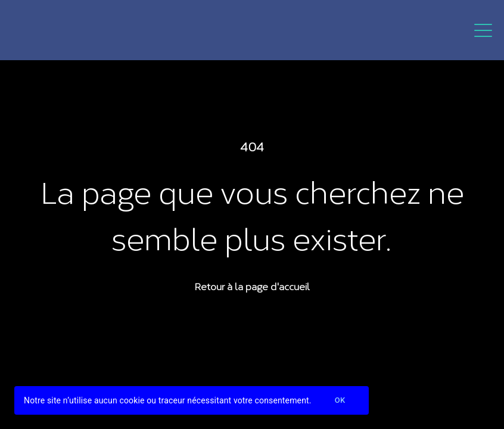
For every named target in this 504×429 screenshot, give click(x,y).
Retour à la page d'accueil (252, 286)
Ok (340, 401)
